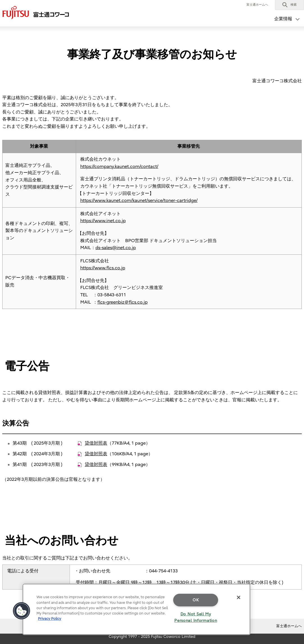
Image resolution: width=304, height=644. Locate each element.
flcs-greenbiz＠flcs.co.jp (123, 302)
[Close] (239, 597)
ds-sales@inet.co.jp (116, 248)
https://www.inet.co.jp (103, 221)
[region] (136, 609)
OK (196, 600)
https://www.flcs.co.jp (103, 268)
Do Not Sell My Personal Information (196, 617)
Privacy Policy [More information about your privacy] (50, 619)
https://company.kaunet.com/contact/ (119, 167)
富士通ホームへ (257, 5)
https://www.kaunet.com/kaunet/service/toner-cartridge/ (139, 201)
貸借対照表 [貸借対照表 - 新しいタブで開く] (96, 443)
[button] (290, 5)
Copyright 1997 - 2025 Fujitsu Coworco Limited (152, 637)
